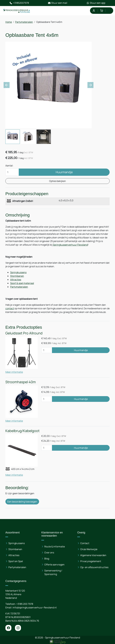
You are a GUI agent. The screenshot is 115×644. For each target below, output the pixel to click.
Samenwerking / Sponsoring (53, 572)
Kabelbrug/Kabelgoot (22, 431)
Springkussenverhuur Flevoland (70, 245)
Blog (47, 559)
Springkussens (18, 272)
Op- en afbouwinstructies (94, 567)
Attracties (16, 280)
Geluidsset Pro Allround (24, 333)
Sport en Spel (16, 561)
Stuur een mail (58, 3)
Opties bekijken (57, 181)
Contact (85, 543)
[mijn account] (94, 11)
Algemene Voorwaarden (93, 555)
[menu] (109, 11)
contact (10, 308)
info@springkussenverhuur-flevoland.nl (35, 607)
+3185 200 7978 (25, 604)
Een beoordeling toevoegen (22, 502)
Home (9, 22)
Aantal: (9, 166)
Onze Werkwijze (89, 549)
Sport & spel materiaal (22, 283)
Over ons (49, 553)
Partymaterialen (24, 22)
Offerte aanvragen (54, 565)
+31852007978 (19, 3)
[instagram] (18, 628)
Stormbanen (17, 276)
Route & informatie (55, 547)
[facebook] (8, 628)
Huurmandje (64, 172)
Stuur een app (96, 3)
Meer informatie (14, 372)
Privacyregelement (91, 561)
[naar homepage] (17, 11)
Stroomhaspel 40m (21, 382)
